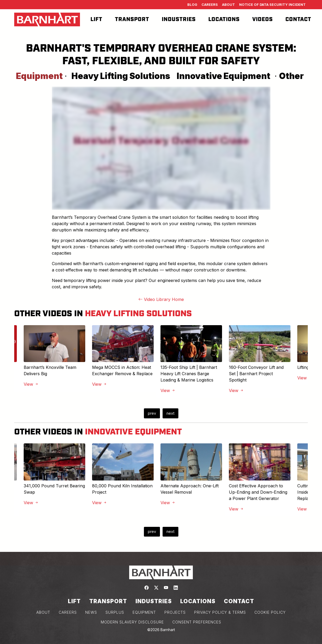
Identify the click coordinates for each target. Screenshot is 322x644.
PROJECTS (175, 612)
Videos (263, 19)
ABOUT (43, 612)
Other (291, 76)
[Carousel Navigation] (161, 413)
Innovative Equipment (223, 76)
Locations (224, 19)
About (228, 5)
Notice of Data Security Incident (272, 5)
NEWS (91, 612)
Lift (96, 19)
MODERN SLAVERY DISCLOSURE (132, 622)
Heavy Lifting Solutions (121, 76)
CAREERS (68, 612)
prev (152, 413)
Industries (179, 19)
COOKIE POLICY (270, 612)
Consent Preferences (197, 622)
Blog (192, 5)
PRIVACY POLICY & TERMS (220, 612)
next (170, 413)
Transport (132, 19)
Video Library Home (161, 299)
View (31, 384)
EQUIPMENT (144, 612)
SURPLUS (115, 612)
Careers (210, 5)
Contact (298, 19)
